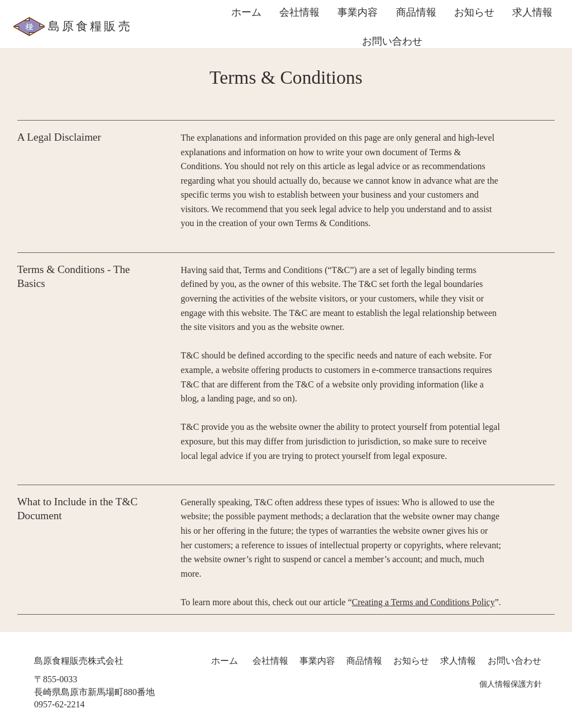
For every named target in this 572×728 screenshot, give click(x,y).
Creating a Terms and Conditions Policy (423, 602)
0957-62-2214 (59, 704)
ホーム (223, 661)
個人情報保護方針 (511, 684)
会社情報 (270, 661)
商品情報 (364, 661)
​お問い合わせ (514, 661)
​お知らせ (411, 661)
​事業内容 (317, 661)
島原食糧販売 (90, 26)
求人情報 (458, 661)
